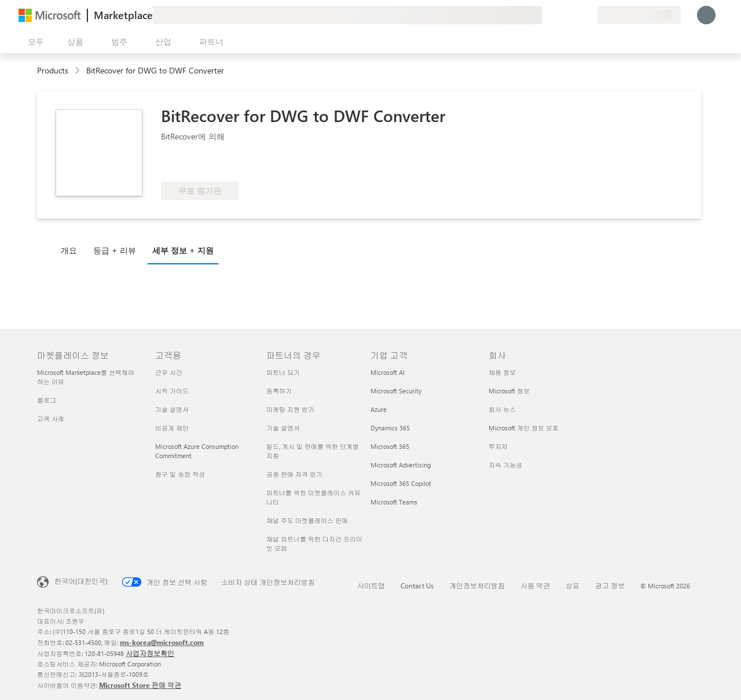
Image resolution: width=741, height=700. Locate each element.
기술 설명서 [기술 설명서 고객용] (172, 409)
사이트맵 (371, 585)
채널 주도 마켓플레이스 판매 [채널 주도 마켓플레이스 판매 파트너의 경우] (307, 520)
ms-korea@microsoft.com (162, 642)
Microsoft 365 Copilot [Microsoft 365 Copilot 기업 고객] (401, 483)
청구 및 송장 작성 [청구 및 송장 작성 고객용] (180, 474)
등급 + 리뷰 (115, 250)
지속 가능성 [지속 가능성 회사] (505, 465)
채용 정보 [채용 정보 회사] (502, 372)
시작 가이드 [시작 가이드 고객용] (172, 391)
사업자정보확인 (150, 653)
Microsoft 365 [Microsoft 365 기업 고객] (390, 446)
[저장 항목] (574, 15)
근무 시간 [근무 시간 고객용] (169, 372)
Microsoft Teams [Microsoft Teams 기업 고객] (394, 502)
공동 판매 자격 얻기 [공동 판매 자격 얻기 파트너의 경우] (294, 474)
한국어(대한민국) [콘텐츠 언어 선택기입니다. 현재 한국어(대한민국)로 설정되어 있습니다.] (81, 581)
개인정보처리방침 (477, 585)
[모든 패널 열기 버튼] (34, 42)
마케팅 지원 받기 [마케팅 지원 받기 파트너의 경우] (290, 409)
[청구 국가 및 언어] (639, 15)
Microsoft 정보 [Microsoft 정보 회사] (509, 391)
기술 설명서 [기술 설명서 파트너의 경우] (283, 428)
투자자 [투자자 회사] (498, 446)
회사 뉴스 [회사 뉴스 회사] (502, 409)
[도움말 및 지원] (560, 15)
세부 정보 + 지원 (183, 250)
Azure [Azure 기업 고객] (379, 409)
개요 (69, 250)
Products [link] (53, 70)
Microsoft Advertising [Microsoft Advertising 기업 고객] (401, 465)
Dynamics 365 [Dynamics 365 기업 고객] (390, 428)
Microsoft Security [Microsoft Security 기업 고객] (396, 391)
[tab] (72, 250)
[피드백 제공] (546, 15)
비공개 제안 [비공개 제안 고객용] (172, 428)
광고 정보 (610, 585)
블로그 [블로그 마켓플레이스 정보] (47, 400)
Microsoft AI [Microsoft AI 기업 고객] (388, 372)
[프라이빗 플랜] (588, 15)
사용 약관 (535, 585)
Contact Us (417, 585)
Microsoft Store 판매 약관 (140, 685)
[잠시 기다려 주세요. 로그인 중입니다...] (706, 15)
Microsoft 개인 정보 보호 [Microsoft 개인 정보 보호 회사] (524, 428)
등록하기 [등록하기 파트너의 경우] (279, 391)
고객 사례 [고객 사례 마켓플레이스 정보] (51, 419)
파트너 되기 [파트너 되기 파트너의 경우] (283, 372)
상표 (573, 585)
